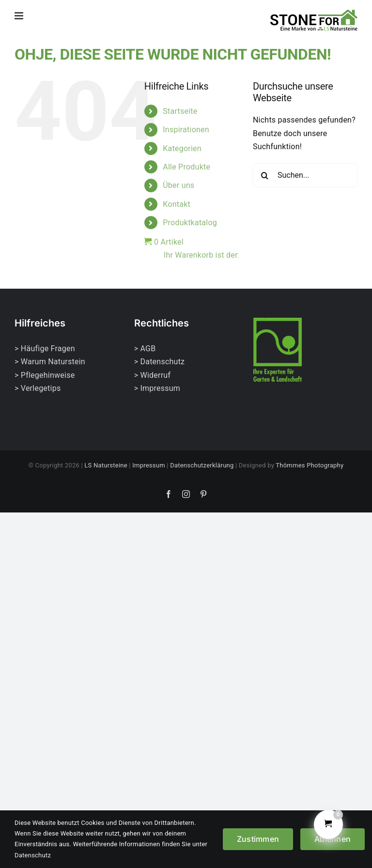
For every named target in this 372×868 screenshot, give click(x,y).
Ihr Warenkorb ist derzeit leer (201, 255)
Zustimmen (258, 839)
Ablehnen (333, 839)
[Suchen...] (305, 175)
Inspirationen (186, 130)
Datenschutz (33, 855)
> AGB (145, 349)
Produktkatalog (190, 223)
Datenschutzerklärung (202, 465)
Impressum (149, 465)
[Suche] (265, 175)
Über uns (178, 185)
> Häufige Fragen (45, 349)
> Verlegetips (38, 388)
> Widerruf (153, 375)
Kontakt (177, 204)
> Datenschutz (160, 362)
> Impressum (157, 388)
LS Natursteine (106, 465)
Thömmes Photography (310, 465)
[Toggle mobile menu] (20, 16)
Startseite (180, 111)
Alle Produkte (186, 167)
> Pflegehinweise (45, 375)
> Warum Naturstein (50, 362)
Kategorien (182, 148)
